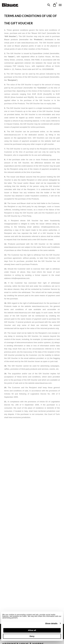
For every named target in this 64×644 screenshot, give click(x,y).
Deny (32, 636)
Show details (51, 623)
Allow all (32, 630)
